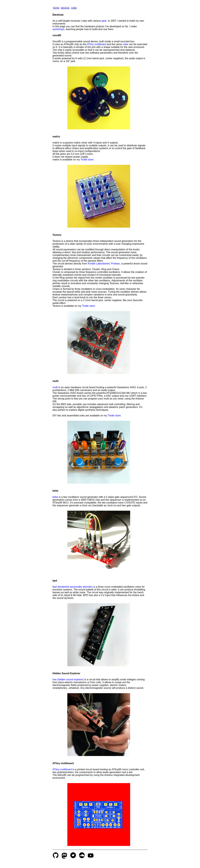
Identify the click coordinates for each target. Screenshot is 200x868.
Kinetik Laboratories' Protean (104, 264)
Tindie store (87, 160)
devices (65, 8)
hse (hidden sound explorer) (68, 679)
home (56, 8)
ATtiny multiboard (96, 44)
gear (104, 21)
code (74, 8)
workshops (58, 29)
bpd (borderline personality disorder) (73, 587)
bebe (55, 497)
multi (55, 387)
